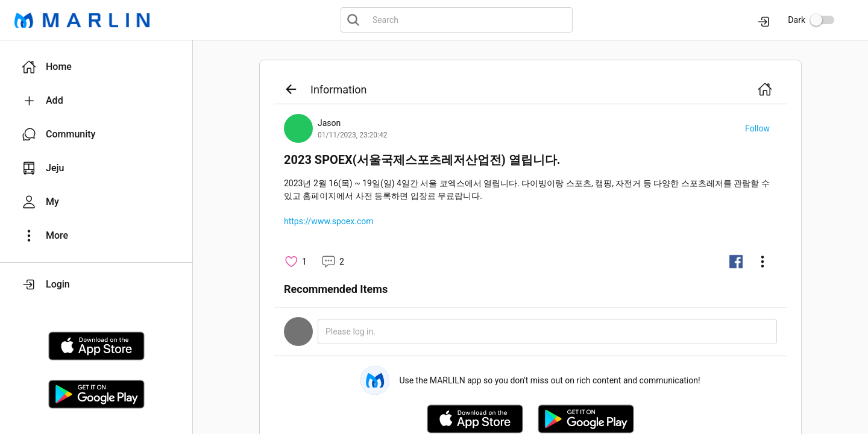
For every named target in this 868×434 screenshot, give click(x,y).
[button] (96, 67)
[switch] (822, 20)
